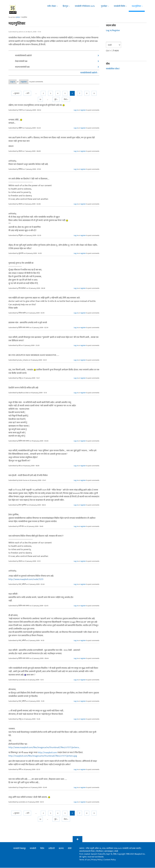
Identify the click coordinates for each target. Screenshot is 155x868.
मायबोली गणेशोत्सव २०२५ (85, 6)
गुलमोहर (104, 6)
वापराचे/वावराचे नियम (87, 851)
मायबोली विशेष (119, 6)
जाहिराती (51, 849)
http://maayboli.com (47, 753)
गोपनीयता (100, 851)
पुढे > (56, 100)
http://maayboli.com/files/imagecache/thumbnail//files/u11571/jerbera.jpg (43, 756)
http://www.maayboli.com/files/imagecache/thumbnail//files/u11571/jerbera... (44, 748)
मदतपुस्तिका (136, 6)
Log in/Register (113, 30)
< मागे (27, 93)
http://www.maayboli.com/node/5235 (26, 580)
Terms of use (85, 860)
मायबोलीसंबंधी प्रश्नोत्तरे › (89, 73)
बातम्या (61, 849)
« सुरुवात (16, 93)
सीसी (70, 849)
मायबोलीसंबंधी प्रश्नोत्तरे (23, 56)
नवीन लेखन (52, 6)
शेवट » (66, 100)
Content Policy (110, 860)
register (30, 82)
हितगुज (65, 6)
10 (40, 100)
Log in (15, 82)
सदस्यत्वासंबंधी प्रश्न (22, 67)
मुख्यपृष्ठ (18, 17)
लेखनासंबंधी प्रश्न (21, 61)
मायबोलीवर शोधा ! (113, 69)
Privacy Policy (97, 860)
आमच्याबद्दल (109, 851)
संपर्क (116, 851)
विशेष (42, 849)
